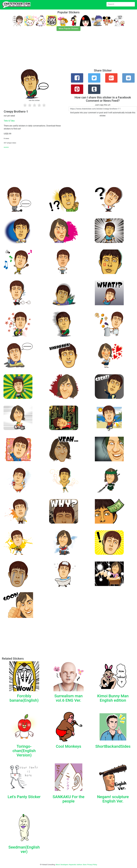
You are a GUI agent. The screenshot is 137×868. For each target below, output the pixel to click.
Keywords (73, 865)
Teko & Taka (9, 121)
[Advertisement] (68, 51)
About (58, 865)
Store (85, 865)
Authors (79, 865)
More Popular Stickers (68, 29)
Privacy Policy (92, 865)
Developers (64, 865)
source (6, 147)
